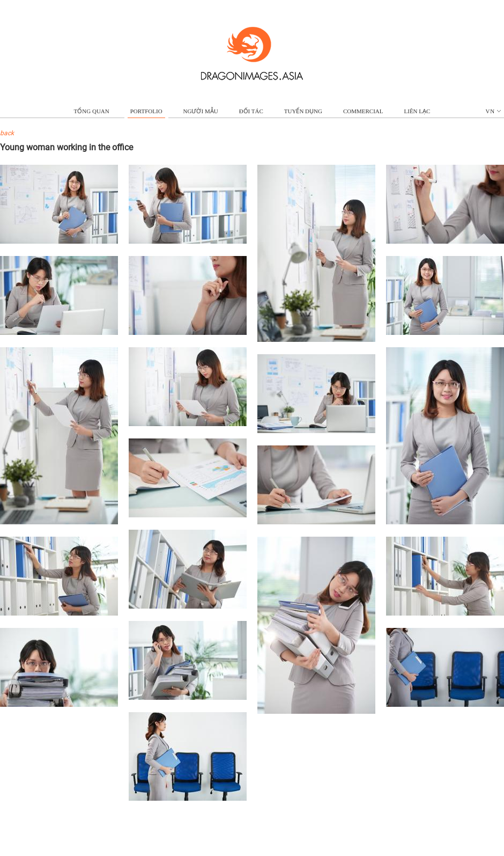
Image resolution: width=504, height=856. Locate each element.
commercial (363, 111)
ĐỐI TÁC (251, 111)
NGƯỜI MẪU (201, 111)
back (7, 133)
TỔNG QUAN (92, 111)
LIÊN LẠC (417, 111)
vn (494, 111)
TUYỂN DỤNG (303, 111)
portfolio (146, 111)
